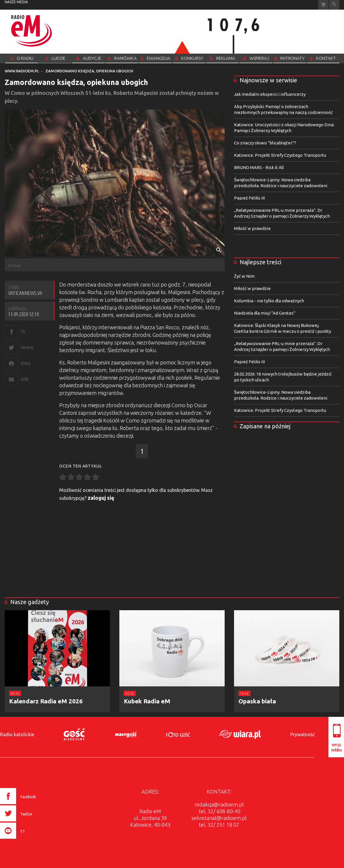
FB (23, 331)
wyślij (24, 379)
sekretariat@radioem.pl (219, 818)
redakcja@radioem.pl (219, 804)
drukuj (25, 363)
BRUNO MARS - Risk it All (259, 167)
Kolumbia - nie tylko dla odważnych (269, 301)
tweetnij (27, 347)
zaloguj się (101, 498)
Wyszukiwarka (334, 5)
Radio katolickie (17, 734)
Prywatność (303, 734)
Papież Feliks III (249, 198)
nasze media (16, 2)
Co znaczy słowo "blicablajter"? (265, 143)
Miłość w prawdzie (252, 228)
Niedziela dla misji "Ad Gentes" (265, 313)
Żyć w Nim (244, 276)
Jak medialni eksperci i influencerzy (270, 94)
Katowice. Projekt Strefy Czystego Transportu (280, 155)
